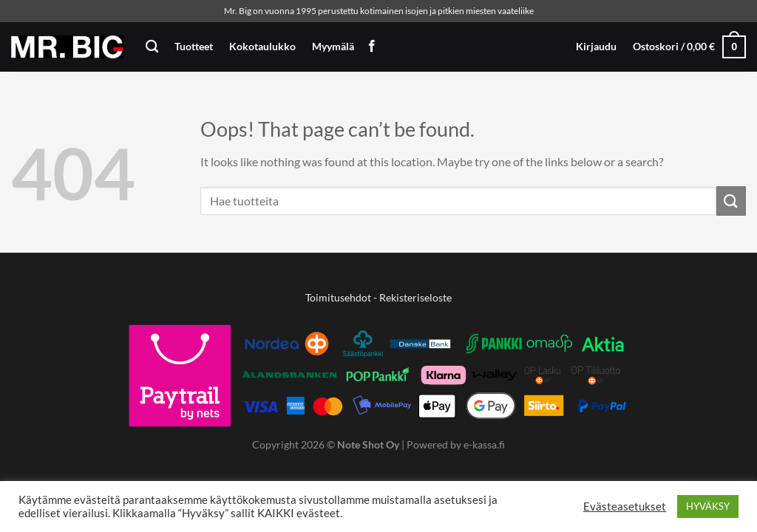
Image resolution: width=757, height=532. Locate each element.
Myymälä (333, 46)
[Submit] (731, 201)
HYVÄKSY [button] (708, 506)
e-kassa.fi (484, 444)
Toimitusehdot (338, 297)
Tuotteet (194, 46)
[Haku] (152, 47)
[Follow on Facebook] (372, 47)
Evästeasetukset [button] (625, 507)
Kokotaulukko (262, 46)
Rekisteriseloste (415, 297)
